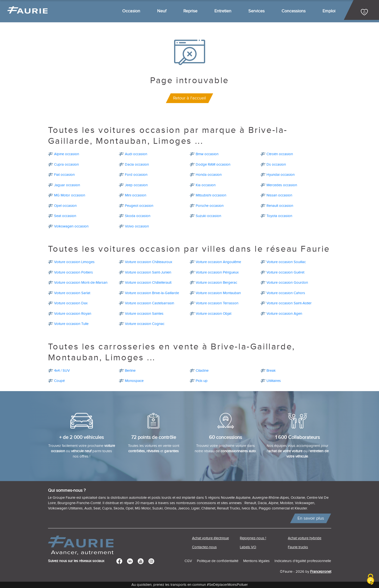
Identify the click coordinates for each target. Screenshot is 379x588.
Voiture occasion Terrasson (217, 303)
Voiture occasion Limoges (74, 262)
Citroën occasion (280, 154)
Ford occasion (136, 175)
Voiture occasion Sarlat (72, 293)
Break (271, 371)
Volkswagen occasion (71, 226)
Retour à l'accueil (189, 98)
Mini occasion (136, 195)
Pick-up (202, 381)
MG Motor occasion (70, 195)
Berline (130, 371)
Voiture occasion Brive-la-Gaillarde (152, 293)
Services (256, 11)
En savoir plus (311, 518)
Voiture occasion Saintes (144, 314)
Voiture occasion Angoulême (218, 262)
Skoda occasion (138, 216)
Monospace (134, 381)
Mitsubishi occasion (211, 195)
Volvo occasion (137, 226)
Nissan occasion (279, 195)
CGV (188, 561)
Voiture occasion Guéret (285, 272)
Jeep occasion (136, 185)
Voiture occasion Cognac (145, 324)
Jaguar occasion (67, 185)
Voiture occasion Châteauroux (149, 262)
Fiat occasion (64, 175)
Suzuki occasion (208, 216)
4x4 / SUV (62, 371)
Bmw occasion (207, 154)
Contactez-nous (204, 547)
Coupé (59, 381)
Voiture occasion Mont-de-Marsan (81, 283)
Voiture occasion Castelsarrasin (149, 303)
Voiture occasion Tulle (71, 324)
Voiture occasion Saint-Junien (148, 272)
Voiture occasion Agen (284, 314)
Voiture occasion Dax (71, 303)
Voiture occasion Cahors (286, 293)
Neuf (162, 11)
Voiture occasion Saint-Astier (289, 303)
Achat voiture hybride (305, 538)
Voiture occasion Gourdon (287, 283)
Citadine (202, 371)
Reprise (190, 11)
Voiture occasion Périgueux (217, 272)
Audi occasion (136, 154)
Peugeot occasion (139, 206)
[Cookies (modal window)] (371, 580)
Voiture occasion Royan (73, 314)
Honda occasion (209, 175)
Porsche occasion (210, 206)
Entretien (223, 11)
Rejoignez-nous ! (253, 538)
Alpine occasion (67, 154)
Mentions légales (256, 561)
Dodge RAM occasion (213, 165)
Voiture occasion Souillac (286, 262)
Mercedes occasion (282, 185)
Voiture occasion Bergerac (216, 283)
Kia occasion (206, 185)
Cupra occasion (66, 165)
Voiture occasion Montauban (218, 293)
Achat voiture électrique (210, 538)
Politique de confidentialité (218, 561)
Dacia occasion (137, 165)
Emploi (329, 11)
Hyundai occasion (281, 175)
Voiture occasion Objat (214, 314)
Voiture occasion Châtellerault (148, 283)
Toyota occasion (279, 216)
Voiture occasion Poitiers (73, 272)
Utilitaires (274, 381)
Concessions (294, 11)
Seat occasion (65, 216)
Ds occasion (276, 165)
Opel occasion (65, 206)
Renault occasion (280, 206)
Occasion (131, 11)
